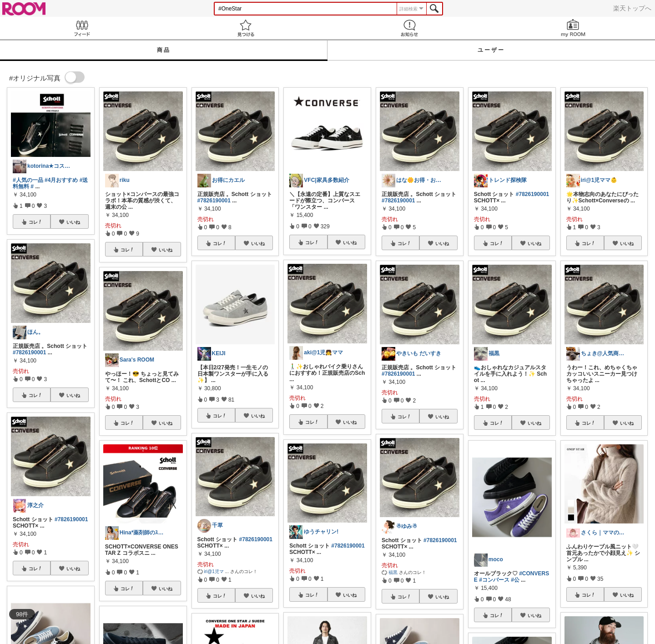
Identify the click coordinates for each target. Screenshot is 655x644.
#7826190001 (29, 352)
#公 (515, 580)
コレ (35, 222)
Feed (82, 28)
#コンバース (494, 580)
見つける (246, 28)
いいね (73, 222)
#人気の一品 (28, 180)
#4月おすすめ (61, 180)
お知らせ (409, 28)
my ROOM (573, 28)
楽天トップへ (632, 8)
